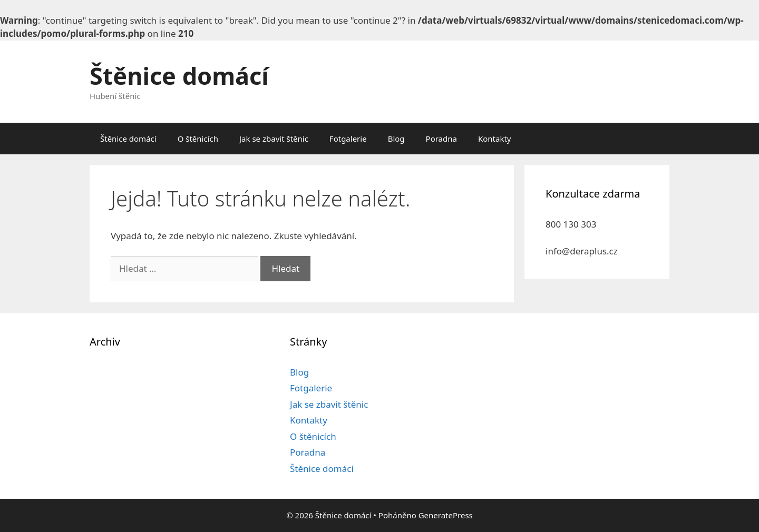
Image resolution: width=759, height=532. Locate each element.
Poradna (441, 139)
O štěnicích (198, 139)
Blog (396, 139)
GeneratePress (446, 515)
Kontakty (495, 139)
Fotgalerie (348, 139)
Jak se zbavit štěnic (274, 139)
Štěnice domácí (179, 76)
